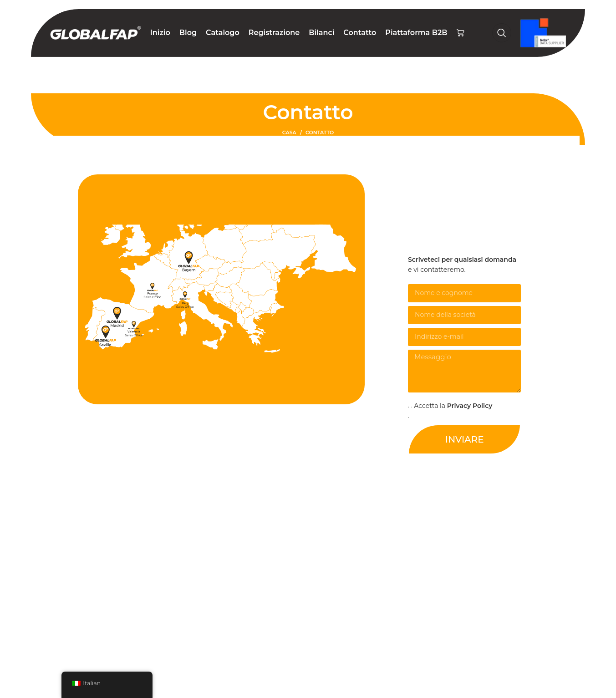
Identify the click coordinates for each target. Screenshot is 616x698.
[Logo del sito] (96, 32)
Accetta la (453, 406)
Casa (289, 132)
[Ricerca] (502, 33)
